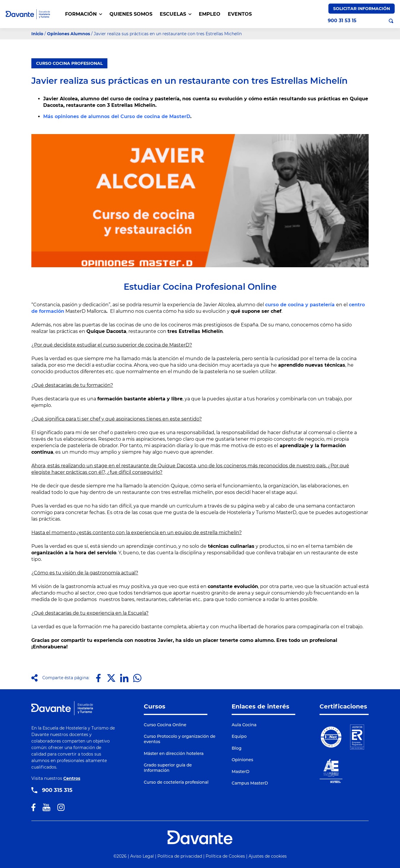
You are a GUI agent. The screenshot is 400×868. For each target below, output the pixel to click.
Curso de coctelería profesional (176, 782)
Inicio (37, 34)
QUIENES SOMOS (131, 14)
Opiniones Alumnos (68, 34)
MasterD (241, 772)
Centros (72, 778)
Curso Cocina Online (165, 725)
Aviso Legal (142, 856)
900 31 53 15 (342, 21)
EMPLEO (210, 14)
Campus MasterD (250, 783)
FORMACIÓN (84, 14)
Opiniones (242, 760)
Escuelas (176, 14)
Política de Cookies (225, 856)
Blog (237, 748)
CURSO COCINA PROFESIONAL (69, 63)
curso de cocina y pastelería (300, 305)
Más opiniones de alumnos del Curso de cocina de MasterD (117, 116)
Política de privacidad (180, 856)
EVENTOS (240, 14)
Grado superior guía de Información (168, 768)
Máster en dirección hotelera (174, 753)
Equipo (239, 736)
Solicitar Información (362, 9)
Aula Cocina (244, 725)
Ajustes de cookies (268, 856)
